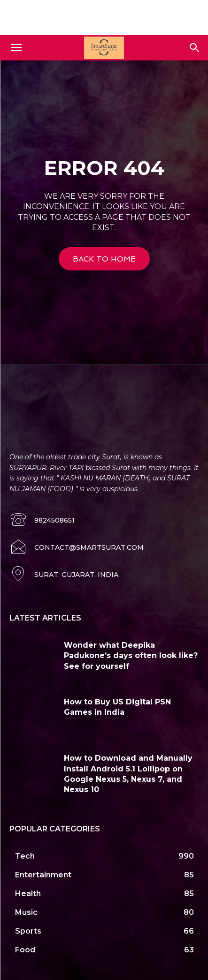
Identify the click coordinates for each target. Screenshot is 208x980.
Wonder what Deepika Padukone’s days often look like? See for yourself (131, 656)
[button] (16, 48)
